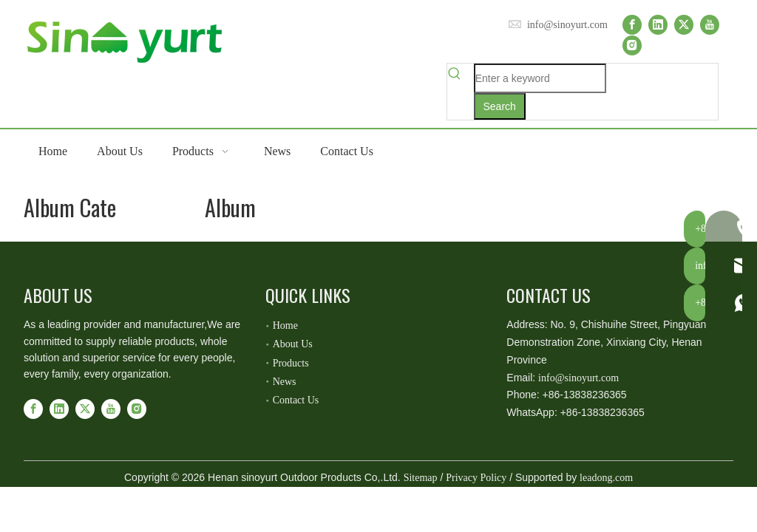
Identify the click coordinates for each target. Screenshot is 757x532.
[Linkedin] (658, 25)
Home (285, 325)
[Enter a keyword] (540, 78)
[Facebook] (632, 25)
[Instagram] (632, 45)
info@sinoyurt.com (567, 25)
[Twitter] (684, 25)
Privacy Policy (476, 478)
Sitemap (421, 478)
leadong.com (606, 478)
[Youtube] (710, 25)
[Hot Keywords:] (500, 106)
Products (291, 363)
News (285, 382)
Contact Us (296, 400)
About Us (293, 344)
